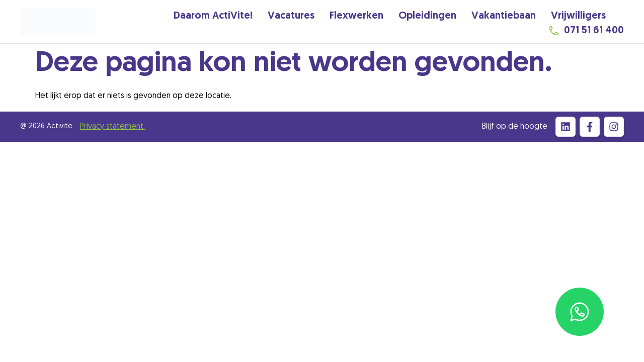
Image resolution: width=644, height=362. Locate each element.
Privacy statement (113, 127)
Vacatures (291, 16)
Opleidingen (427, 16)
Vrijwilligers (578, 16)
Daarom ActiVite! (213, 16)
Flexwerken (356, 16)
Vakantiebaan (504, 16)
